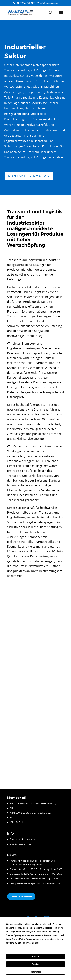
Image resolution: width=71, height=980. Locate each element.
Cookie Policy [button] (19, 939)
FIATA (12, 817)
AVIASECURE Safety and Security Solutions (31, 813)
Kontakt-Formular (29, 176)
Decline (35, 964)
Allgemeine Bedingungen (22, 839)
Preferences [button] (32, 943)
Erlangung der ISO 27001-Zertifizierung (29, 874)
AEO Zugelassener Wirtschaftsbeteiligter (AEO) (33, 803)
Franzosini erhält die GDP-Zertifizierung (29, 869)
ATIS (12, 808)
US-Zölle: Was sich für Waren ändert (28, 879)
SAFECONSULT (17, 822)
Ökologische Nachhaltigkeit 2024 (26, 883)
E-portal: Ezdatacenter (21, 844)
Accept (35, 957)
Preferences (35, 972)
